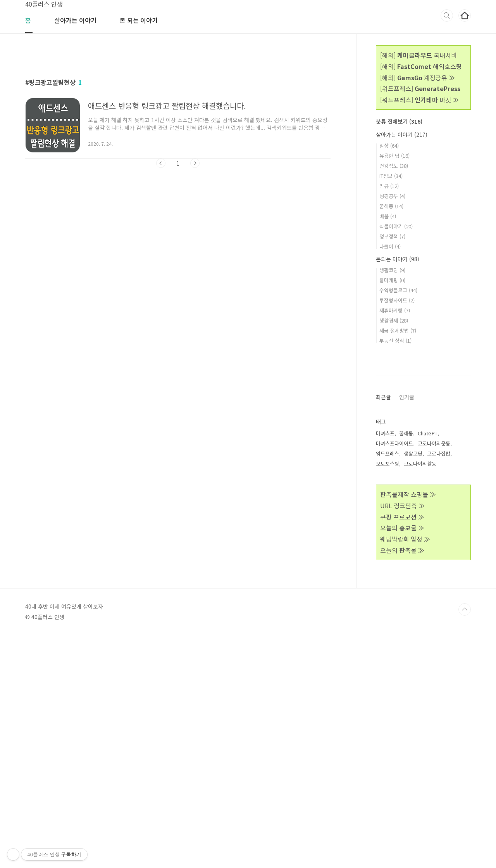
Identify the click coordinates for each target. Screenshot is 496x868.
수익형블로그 (398, 290)
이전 (161, 163)
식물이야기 (396, 226)
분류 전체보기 (399, 121)
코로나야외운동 (434, 676)
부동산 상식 (395, 341)
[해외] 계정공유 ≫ (418, 78)
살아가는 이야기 (75, 20)
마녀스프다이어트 (394, 676)
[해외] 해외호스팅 (421, 66)
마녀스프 (385, 666)
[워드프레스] (420, 88)
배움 (388, 216)
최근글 (383, 630)
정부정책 (392, 236)
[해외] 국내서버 (418, 55)
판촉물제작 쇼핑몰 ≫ (408, 727)
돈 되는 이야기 (139, 20)
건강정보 (394, 166)
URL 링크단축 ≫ (402, 738)
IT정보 (391, 176)
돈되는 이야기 (398, 259)
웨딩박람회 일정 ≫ (405, 771)
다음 (195, 163)
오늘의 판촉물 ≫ (402, 783)
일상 (389, 146)
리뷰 (389, 186)
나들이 (390, 246)
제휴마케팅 (395, 310)
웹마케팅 (392, 280)
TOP (465, 842)
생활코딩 (392, 270)
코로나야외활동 (420, 696)
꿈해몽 (391, 206)
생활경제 (394, 320)
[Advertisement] (178, 245)
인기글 (407, 630)
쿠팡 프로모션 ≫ (402, 749)
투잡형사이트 (397, 300)
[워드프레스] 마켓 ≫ (419, 100)
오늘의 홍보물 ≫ (402, 760)
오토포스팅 (387, 696)
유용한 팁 (394, 156)
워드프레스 (387, 686)
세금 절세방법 (398, 330)
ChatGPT (428, 666)
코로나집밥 (439, 686)
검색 (447, 16)
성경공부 (392, 196)
